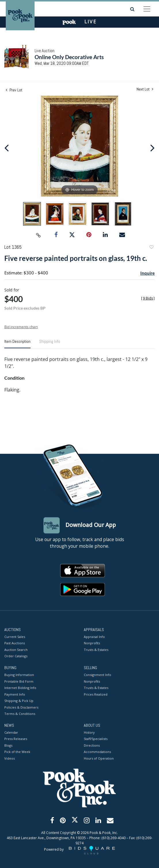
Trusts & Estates (96, 650)
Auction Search (16, 650)
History (89, 732)
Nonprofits (92, 643)
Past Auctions (15, 643)
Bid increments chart (21, 327)
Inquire (147, 273)
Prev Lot (14, 90)
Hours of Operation (99, 758)
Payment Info (15, 694)
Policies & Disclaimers (21, 707)
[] (148, 298)
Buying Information (19, 675)
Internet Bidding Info (20, 688)
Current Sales (15, 637)
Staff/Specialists (96, 739)
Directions (92, 745)
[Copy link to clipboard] (39, 235)
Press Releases (16, 739)
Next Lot (145, 89)
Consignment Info (98, 675)
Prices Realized (96, 694)
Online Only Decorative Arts (69, 57)
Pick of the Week (17, 752)
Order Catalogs (16, 656)
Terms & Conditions (20, 714)
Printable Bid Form (19, 681)
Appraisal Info (94, 637)
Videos (10, 758)
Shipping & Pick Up (19, 701)
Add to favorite (151, 248)
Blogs (8, 745)
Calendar (11, 732)
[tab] (17, 344)
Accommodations (97, 752)
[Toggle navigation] (147, 9)
